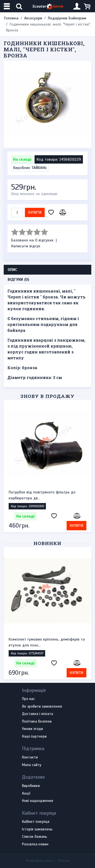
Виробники (31, 786)
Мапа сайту (32, 765)
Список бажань (35, 837)
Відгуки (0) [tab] (18, 280)
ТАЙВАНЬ (39, 168)
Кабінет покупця (36, 822)
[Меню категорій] (7, 6)
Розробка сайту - (48, 861)
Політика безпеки (37, 722)
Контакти (30, 757)
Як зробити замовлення (42, 707)
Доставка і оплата (38, 714)
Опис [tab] (12, 270)
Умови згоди (32, 729)
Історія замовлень (37, 829)
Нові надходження (38, 801)
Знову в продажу (47, 396)
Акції (26, 794)
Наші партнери (34, 737)
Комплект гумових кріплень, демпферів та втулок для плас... (47, 642)
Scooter (48, 7)
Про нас (28, 699)
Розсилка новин (35, 844)
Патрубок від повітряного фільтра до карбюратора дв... (42, 495)
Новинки (47, 543)
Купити (35, 212)
